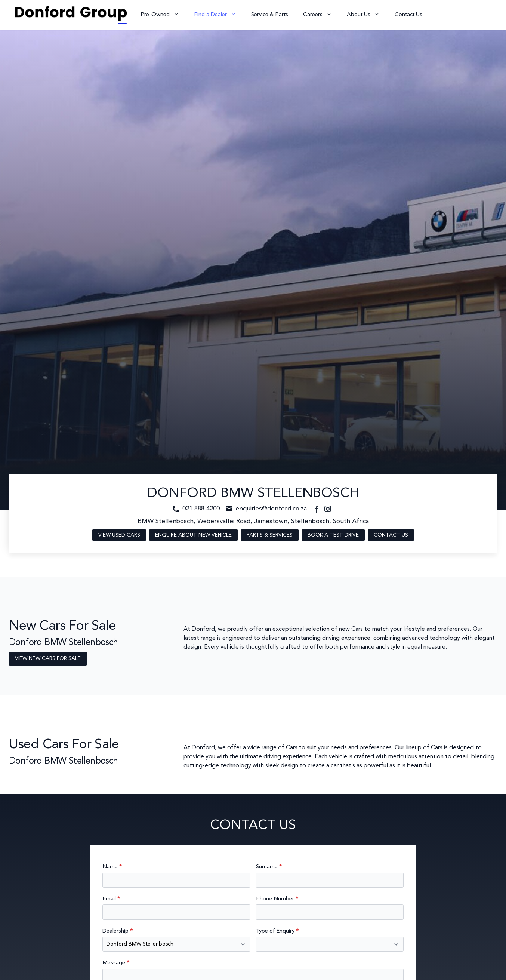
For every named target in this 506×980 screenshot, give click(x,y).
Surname (269, 867)
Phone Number (277, 899)
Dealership (118, 931)
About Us (367, 15)
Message (116, 963)
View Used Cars (119, 535)
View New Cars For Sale (48, 658)
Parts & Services (270, 535)
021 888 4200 (201, 509)
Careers (321, 15)
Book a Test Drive (333, 535)
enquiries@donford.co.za (271, 509)
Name (112, 867)
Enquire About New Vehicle (193, 535)
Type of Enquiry (277, 931)
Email (111, 899)
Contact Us (408, 15)
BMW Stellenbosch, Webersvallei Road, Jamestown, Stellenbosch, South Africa (253, 521)
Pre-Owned (163, 15)
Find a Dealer (219, 15)
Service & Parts (270, 15)
